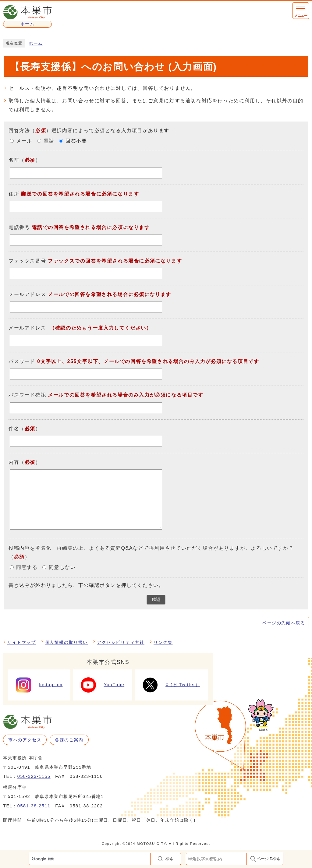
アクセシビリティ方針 (121, 642)
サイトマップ (22, 642)
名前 (14, 160)
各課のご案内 (69, 740)
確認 (156, 600)
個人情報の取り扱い (66, 642)
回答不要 (76, 141)
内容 (14, 462)
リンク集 (163, 642)
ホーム (36, 43)
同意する (27, 567)
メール (24, 141)
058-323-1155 (34, 776)
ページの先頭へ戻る (284, 623)
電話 (49, 141)
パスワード (22, 362)
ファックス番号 (27, 261)
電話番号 (19, 227)
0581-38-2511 (34, 806)
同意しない (62, 567)
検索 (169, 859)
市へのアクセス (25, 740)
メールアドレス (27, 294)
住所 (14, 194)
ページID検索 (269, 859)
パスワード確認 (27, 395)
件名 (14, 429)
